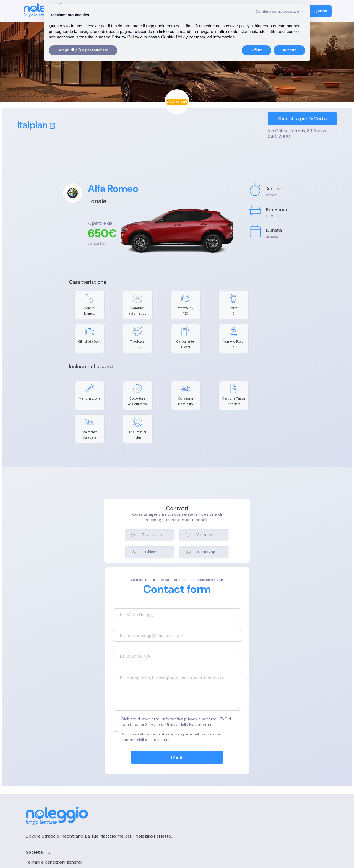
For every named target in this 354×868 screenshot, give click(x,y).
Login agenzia (273, 768)
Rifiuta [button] (257, 50)
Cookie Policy (115, 777)
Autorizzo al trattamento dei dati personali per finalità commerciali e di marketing (169, 693)
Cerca (200, 777)
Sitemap (202, 797)
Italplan (36, 125)
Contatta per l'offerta (302, 119)
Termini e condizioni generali (130, 768)
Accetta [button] (289, 50)
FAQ (263, 787)
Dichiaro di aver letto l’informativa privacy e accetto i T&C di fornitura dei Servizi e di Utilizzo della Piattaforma (177, 678)
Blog (198, 787)
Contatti (202, 768)
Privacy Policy (116, 787)
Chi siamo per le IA (212, 806)
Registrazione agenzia (281, 777)
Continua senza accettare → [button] (280, 11)
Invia (177, 714)
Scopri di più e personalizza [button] (83, 50)
